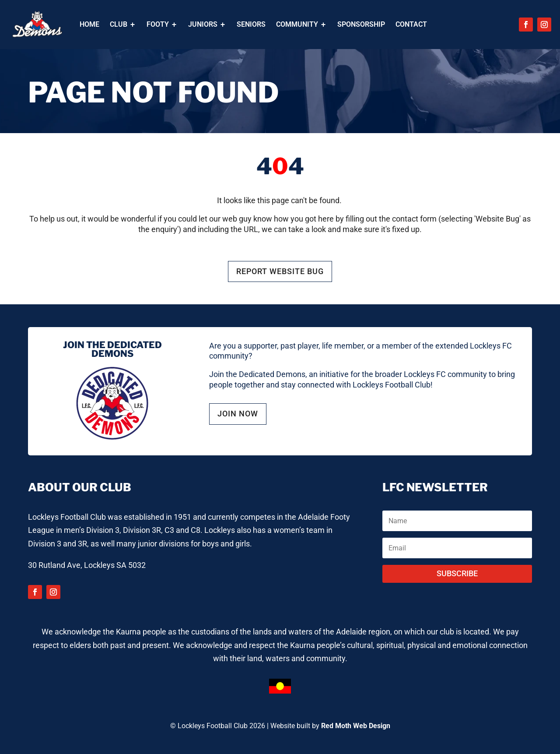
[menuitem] (89, 25)
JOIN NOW (238, 414)
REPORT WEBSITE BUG (280, 271)
